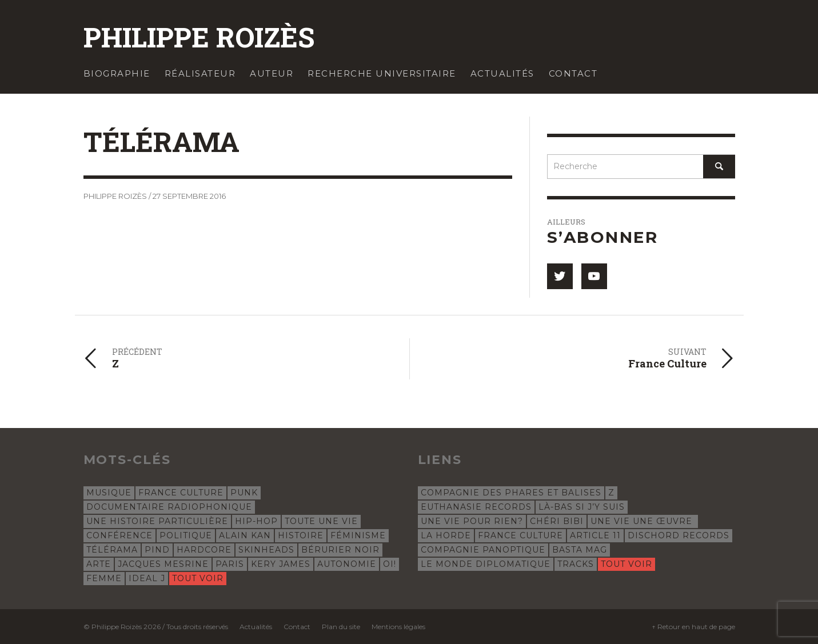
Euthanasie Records (476, 507)
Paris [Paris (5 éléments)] (230, 564)
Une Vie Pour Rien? (472, 521)
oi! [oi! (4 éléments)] (390, 564)
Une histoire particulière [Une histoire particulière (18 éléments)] (157, 521)
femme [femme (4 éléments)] (104, 578)
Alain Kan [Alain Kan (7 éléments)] (245, 535)
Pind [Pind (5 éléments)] (157, 550)
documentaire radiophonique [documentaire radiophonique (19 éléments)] (169, 507)
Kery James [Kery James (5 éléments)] (281, 564)
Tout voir (198, 578)
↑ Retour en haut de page (693, 627)
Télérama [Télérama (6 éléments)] (112, 550)
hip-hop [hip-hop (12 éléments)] (256, 521)
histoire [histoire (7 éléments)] (301, 535)
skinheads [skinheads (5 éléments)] (266, 550)
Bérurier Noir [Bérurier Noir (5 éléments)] (340, 550)
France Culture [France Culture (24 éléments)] (181, 493)
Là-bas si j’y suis (582, 507)
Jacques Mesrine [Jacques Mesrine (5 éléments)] (163, 564)
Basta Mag (580, 550)
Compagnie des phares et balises (511, 493)
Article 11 (595, 535)
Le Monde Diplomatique (486, 564)
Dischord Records (679, 535)
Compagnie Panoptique (483, 550)
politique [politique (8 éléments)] (186, 535)
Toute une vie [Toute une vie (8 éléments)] (321, 521)
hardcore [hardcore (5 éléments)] (204, 550)
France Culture (520, 535)
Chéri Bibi (557, 521)
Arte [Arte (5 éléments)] (99, 564)
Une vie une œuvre (643, 521)
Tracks (576, 564)
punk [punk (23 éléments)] (244, 493)
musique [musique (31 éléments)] (109, 493)
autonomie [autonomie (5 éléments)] (347, 564)
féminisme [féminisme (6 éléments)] (358, 535)
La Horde (446, 535)
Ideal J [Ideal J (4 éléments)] (147, 578)
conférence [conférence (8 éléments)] (119, 535)
